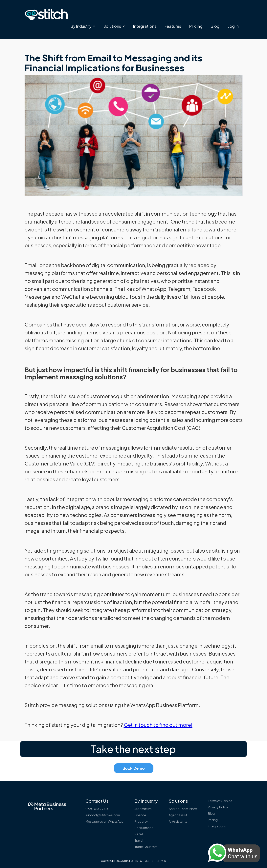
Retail (139, 834)
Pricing (196, 26)
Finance (140, 815)
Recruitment (144, 828)
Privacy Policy (218, 807)
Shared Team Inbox (183, 809)
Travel (139, 840)
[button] (83, 26)
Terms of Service (220, 801)
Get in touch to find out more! (158, 725)
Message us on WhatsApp (104, 821)
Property (141, 821)
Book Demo (133, 768)
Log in (233, 26)
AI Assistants (178, 821)
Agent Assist (178, 815)
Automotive (143, 809)
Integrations (145, 26)
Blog (215, 26)
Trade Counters (146, 847)
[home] (46, 15)
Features (173, 26)
